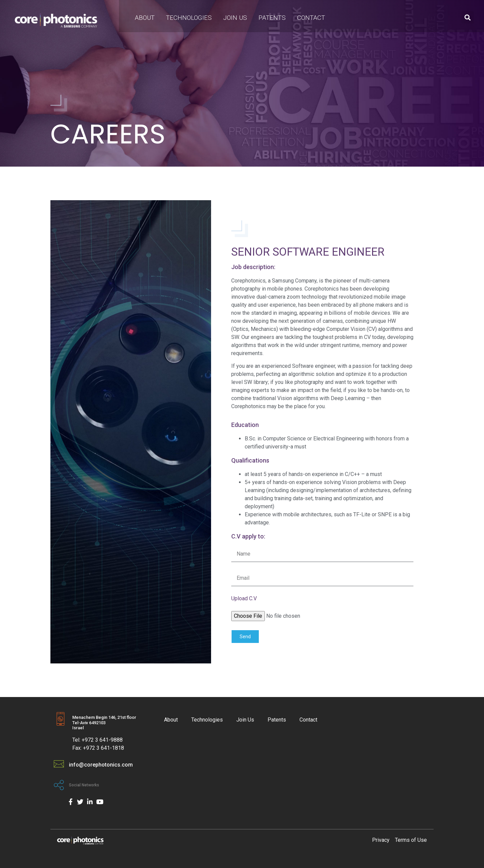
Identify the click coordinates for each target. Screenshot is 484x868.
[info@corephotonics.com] (59, 764)
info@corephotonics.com (101, 765)
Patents (272, 18)
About (145, 18)
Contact (311, 18)
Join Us (235, 18)
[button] (468, 17)
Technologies (189, 18)
